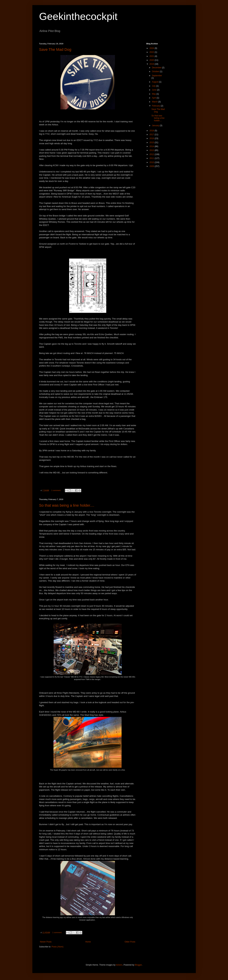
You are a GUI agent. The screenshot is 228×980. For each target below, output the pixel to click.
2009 (152, 166)
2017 (152, 135)
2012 (152, 154)
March (155, 102)
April (154, 98)
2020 (152, 60)
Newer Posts (46, 942)
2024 (152, 48)
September (157, 76)
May (154, 94)
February (156, 106)
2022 (152, 52)
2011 (152, 158)
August (155, 82)
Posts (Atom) (57, 947)
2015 (152, 142)
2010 (152, 162)
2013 (152, 150)
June (154, 90)
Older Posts (130, 942)
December (157, 68)
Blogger (138, 965)
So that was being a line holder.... (67, 505)
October (156, 72)
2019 (152, 64)
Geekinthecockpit (78, 16)
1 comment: (56, 490)
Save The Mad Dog (55, 50)
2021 (152, 56)
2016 (152, 138)
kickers (119, 965)
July (154, 86)
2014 (152, 146)
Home (88, 942)
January (156, 126)
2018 (152, 131)
